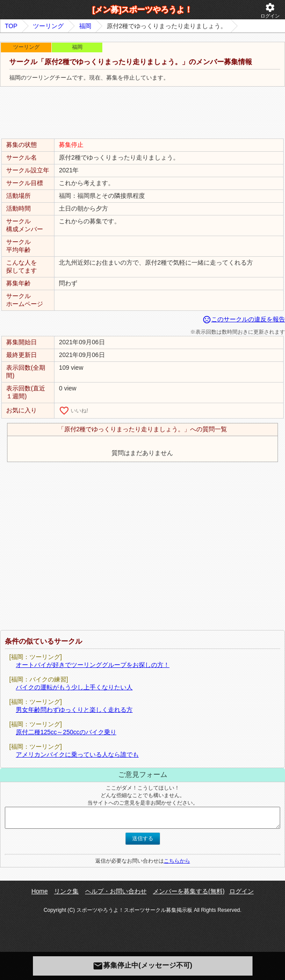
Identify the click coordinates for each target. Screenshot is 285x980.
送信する (143, 838)
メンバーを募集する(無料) (189, 891)
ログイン (270, 10)
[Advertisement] (143, 113)
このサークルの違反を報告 (244, 319)
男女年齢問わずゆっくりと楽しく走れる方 (74, 710)
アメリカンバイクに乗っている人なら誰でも (77, 754)
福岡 (85, 26)
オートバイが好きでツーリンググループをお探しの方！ (93, 665)
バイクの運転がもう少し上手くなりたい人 (74, 687)
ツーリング (48, 26)
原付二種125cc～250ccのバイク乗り (66, 732)
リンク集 (66, 891)
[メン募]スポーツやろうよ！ (143, 10)
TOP (11, 26)
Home (39, 891)
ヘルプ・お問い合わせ (116, 891)
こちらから (177, 861)
